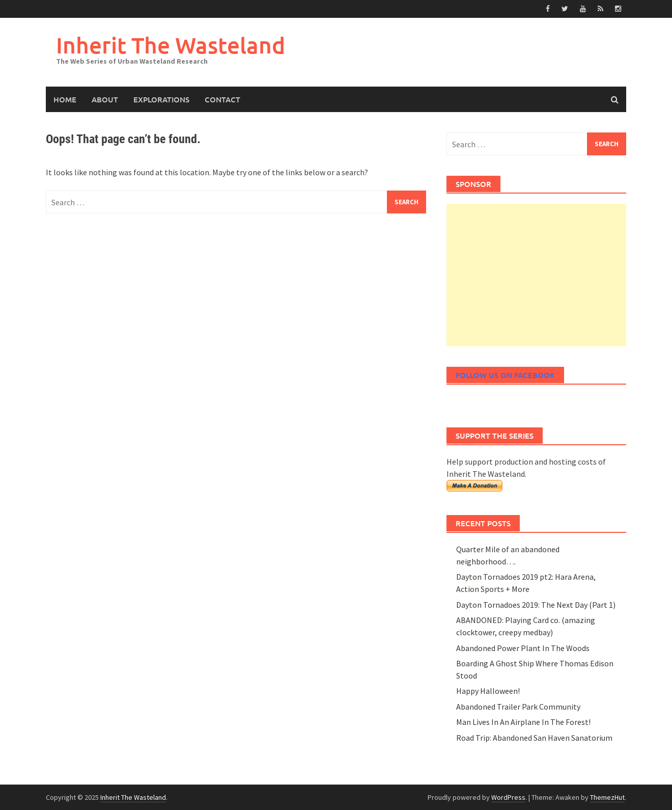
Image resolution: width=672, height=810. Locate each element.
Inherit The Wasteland (171, 45)
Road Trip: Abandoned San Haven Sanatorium (534, 738)
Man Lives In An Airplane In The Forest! (523, 722)
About (105, 99)
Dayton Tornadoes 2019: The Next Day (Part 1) (536, 605)
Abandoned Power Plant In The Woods (523, 648)
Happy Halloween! (488, 691)
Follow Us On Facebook (505, 375)
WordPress (508, 797)
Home (65, 99)
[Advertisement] (536, 275)
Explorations (161, 99)
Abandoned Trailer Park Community (518, 707)
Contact (222, 99)
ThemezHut (607, 797)
